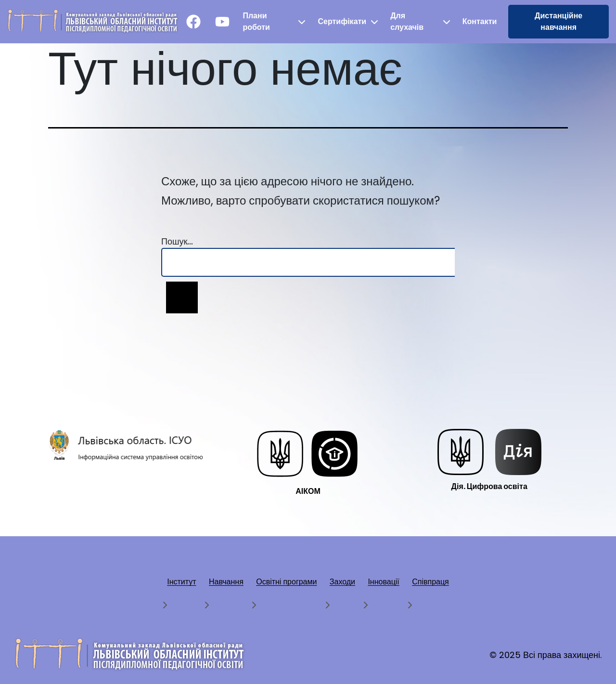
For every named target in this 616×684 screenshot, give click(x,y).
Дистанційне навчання (558, 21)
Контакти (480, 21)
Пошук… (177, 241)
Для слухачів (407, 21)
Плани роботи (256, 21)
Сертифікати (342, 21)
